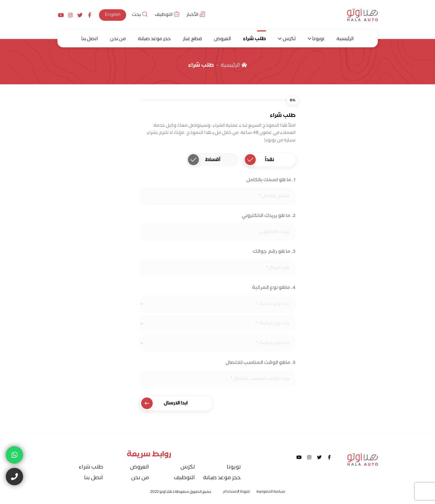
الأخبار (196, 15)
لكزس (289, 39)
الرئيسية (345, 39)
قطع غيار (192, 39)
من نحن (118, 39)
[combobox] (218, 304)
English (113, 15)
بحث (140, 15)
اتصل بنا (90, 39)
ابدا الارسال (165, 403)
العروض (222, 39)
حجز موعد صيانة (154, 39)
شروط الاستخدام (236, 492)
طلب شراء (254, 39)
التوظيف (167, 15)
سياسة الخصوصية (271, 492)
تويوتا (318, 39)
